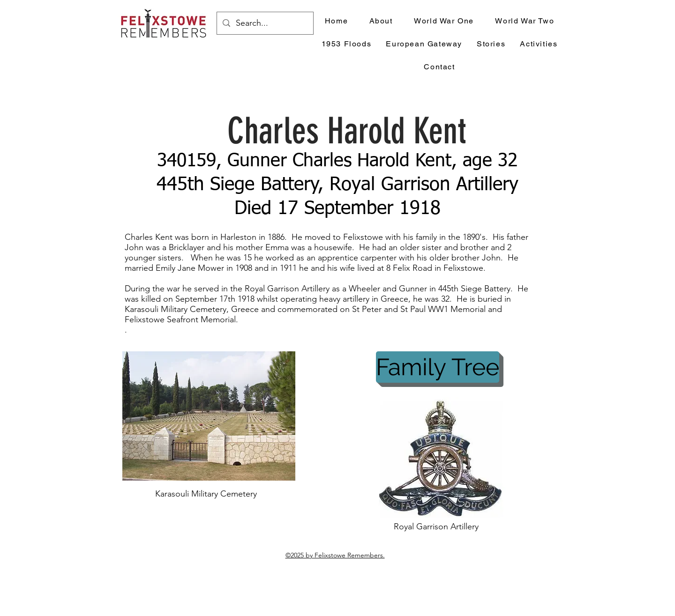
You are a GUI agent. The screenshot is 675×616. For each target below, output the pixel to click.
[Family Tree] (438, 367)
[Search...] (265, 23)
